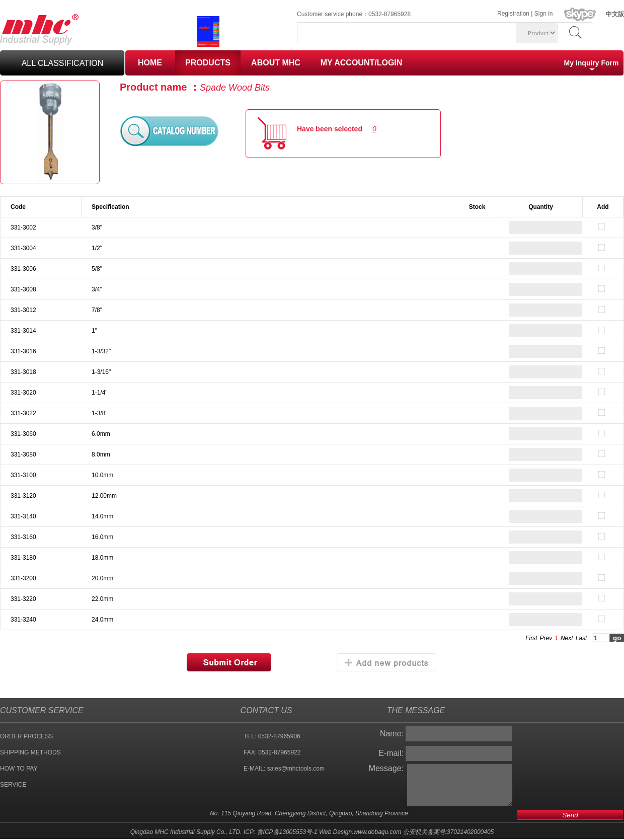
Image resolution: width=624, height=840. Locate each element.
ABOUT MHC (276, 63)
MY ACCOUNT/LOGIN (362, 63)
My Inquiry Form (592, 63)
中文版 (615, 14)
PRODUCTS (208, 63)
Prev (546, 638)
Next (567, 638)
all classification (63, 63)
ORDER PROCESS (26, 736)
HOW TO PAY (19, 769)
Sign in (544, 14)
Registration (513, 14)
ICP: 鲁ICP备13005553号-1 (281, 832)
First (531, 638)
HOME (150, 63)
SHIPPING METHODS (30, 752)
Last (581, 638)
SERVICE (13, 785)
